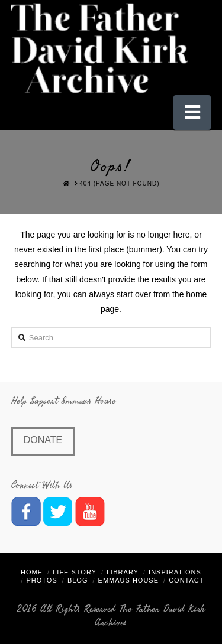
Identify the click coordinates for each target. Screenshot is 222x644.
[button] (192, 112)
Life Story (75, 572)
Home (32, 572)
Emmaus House (128, 580)
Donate (43, 440)
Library (123, 572)
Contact (186, 580)
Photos (42, 580)
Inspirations (175, 572)
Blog (78, 580)
